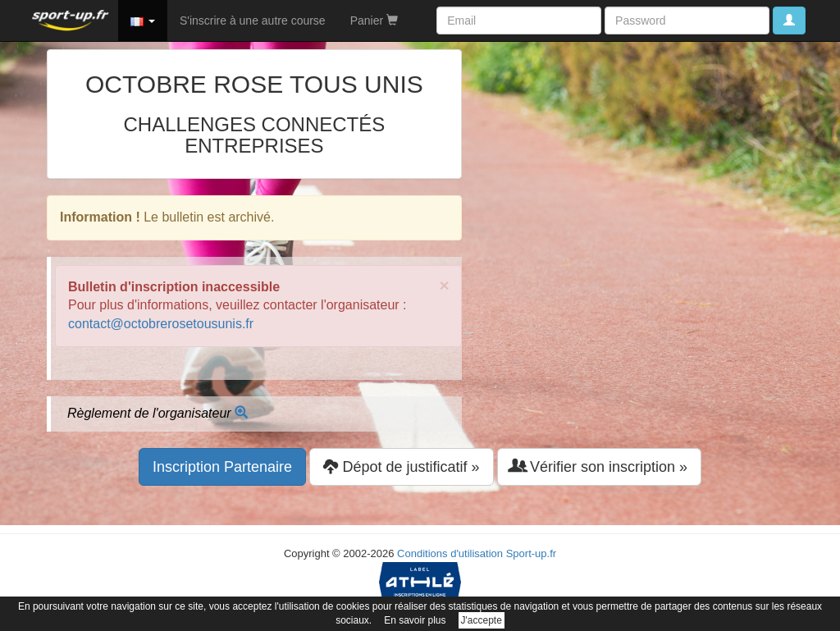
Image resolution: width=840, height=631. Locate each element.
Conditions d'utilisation (450, 553)
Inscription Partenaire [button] (222, 467)
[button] (143, 21)
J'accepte (482, 620)
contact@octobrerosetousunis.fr (161, 324)
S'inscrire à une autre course (253, 21)
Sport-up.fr (531, 553)
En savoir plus (415, 620)
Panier (374, 21)
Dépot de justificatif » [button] (401, 466)
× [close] (445, 285)
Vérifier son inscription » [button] (599, 466)
